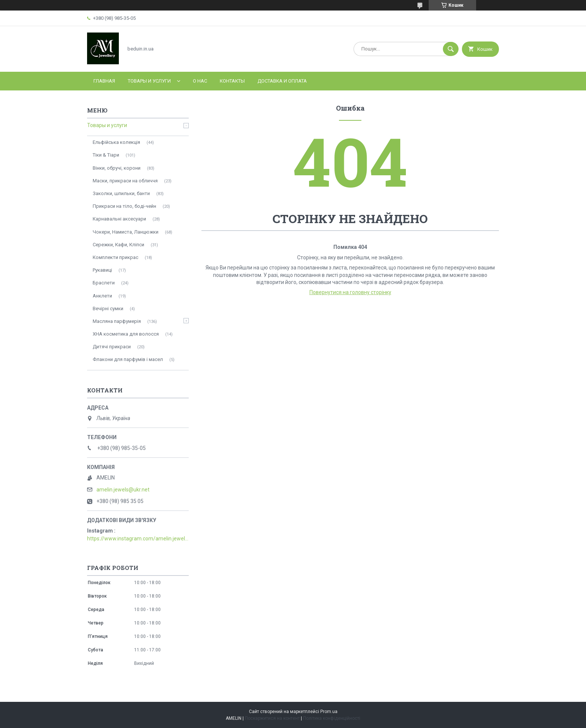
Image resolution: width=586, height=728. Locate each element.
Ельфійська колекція (116, 142)
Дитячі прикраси (112, 347)
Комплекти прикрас (115, 257)
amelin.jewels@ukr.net (123, 490)
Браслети (104, 283)
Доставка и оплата (282, 81)
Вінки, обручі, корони (117, 168)
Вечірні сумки (108, 309)
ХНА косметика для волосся (126, 334)
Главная (104, 81)
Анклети (102, 296)
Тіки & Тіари (106, 155)
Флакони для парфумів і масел (128, 359)
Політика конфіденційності (332, 718)
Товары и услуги (149, 81)
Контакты (232, 81)
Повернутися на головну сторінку (350, 292)
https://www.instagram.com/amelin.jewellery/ (138, 539)
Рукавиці (102, 270)
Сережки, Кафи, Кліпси (118, 245)
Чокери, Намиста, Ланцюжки (126, 232)
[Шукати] (451, 49)
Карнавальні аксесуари (119, 219)
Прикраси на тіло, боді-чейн (124, 206)
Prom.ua (329, 712)
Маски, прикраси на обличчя (125, 181)
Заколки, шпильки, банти (121, 193)
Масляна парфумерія (117, 321)
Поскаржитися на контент (272, 718)
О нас (200, 81)
